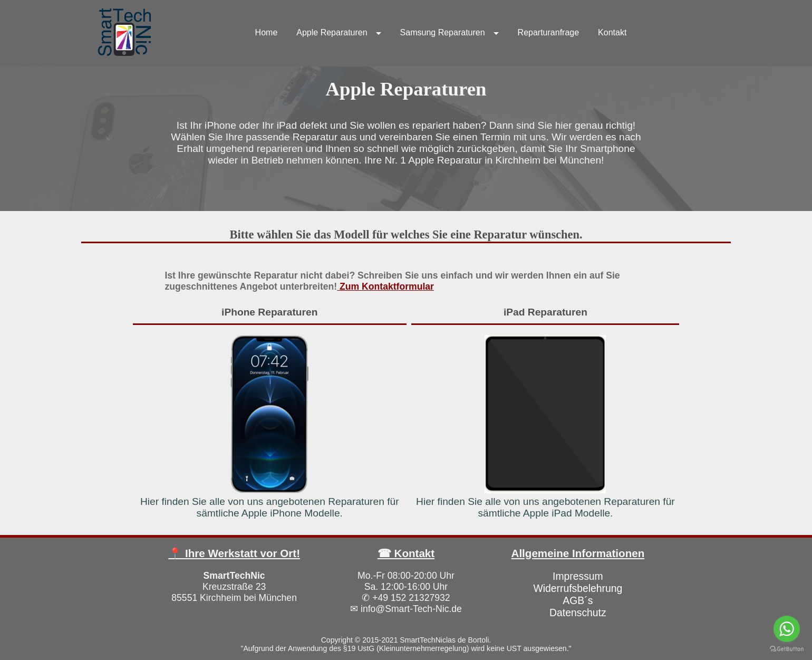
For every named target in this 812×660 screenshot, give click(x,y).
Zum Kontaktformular (385, 286)
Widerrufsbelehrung (578, 588)
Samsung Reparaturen (443, 32)
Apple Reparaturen (332, 32)
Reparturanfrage (549, 32)
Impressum (578, 576)
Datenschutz (578, 613)
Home (267, 32)
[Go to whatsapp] (787, 629)
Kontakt (612, 32)
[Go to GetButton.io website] (787, 649)
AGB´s (578, 600)
